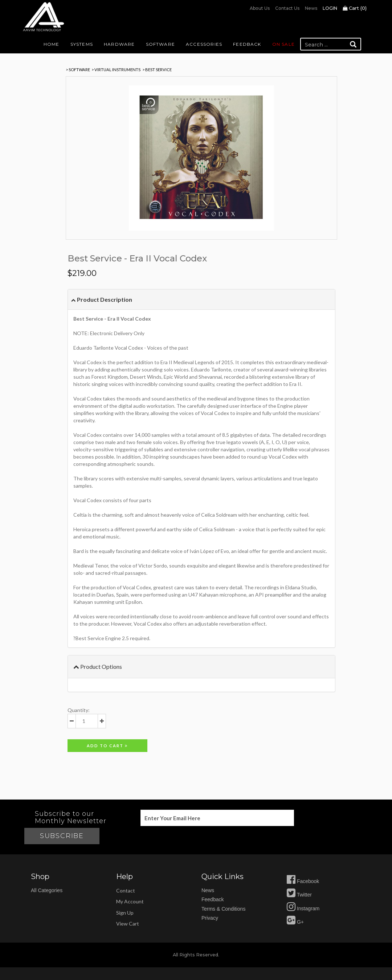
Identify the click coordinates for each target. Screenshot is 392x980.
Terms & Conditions (223, 909)
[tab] (201, 299)
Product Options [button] (98, 666)
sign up (125, 913)
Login (330, 8)
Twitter (299, 895)
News (311, 8)
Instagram (303, 908)
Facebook (303, 881)
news (208, 890)
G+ (295, 922)
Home (52, 44)
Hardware (119, 44)
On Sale (283, 44)
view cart (128, 924)
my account (130, 901)
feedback (213, 899)
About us (260, 8)
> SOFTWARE (78, 70)
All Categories (47, 890)
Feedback (247, 44)
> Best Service (157, 70)
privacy (210, 918)
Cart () (355, 8)
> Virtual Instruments (116, 70)
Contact (126, 890)
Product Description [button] (102, 299)
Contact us (287, 8)
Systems (82, 44)
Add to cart (107, 746)
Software (161, 44)
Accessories (204, 44)
